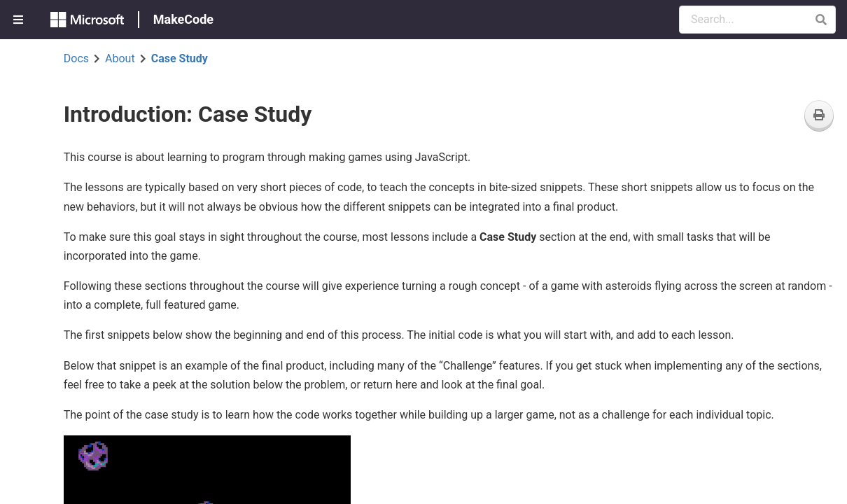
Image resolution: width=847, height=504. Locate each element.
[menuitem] (20, 20)
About (120, 59)
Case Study (180, 59)
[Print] (819, 116)
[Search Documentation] (757, 20)
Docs (76, 59)
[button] (821, 20)
